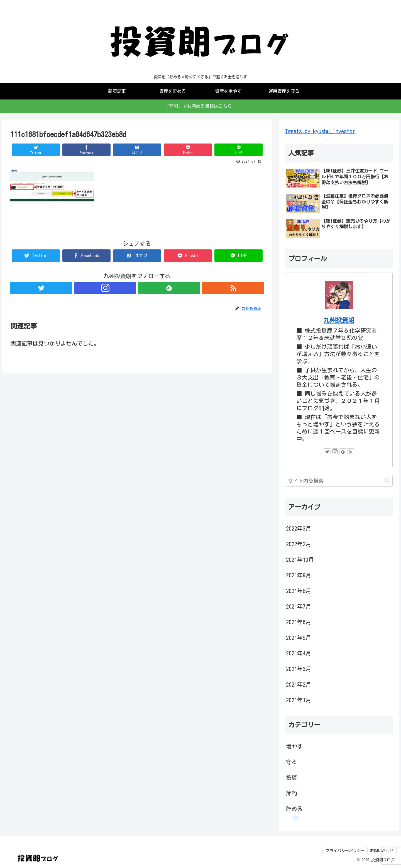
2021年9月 (299, 575)
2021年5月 (299, 638)
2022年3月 (299, 528)
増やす (294, 746)
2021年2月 (299, 684)
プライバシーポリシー (345, 851)
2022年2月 (299, 544)
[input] (339, 481)
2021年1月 (299, 700)
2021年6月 (299, 622)
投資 (292, 777)
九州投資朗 (339, 320)
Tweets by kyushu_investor (320, 131)
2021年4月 (299, 653)
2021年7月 (299, 606)
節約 (292, 793)
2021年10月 (300, 560)
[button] (387, 481)
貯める (294, 809)
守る (292, 762)
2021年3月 (299, 669)
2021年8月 (299, 591)
